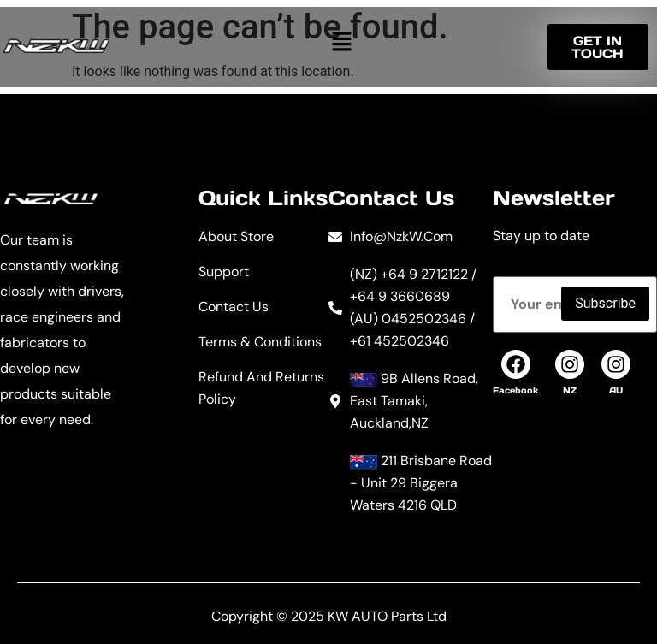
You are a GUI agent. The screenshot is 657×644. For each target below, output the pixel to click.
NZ (570, 390)
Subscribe (605, 303)
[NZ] (570, 364)
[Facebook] (516, 364)
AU (616, 390)
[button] (341, 41)
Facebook (515, 390)
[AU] (616, 364)
